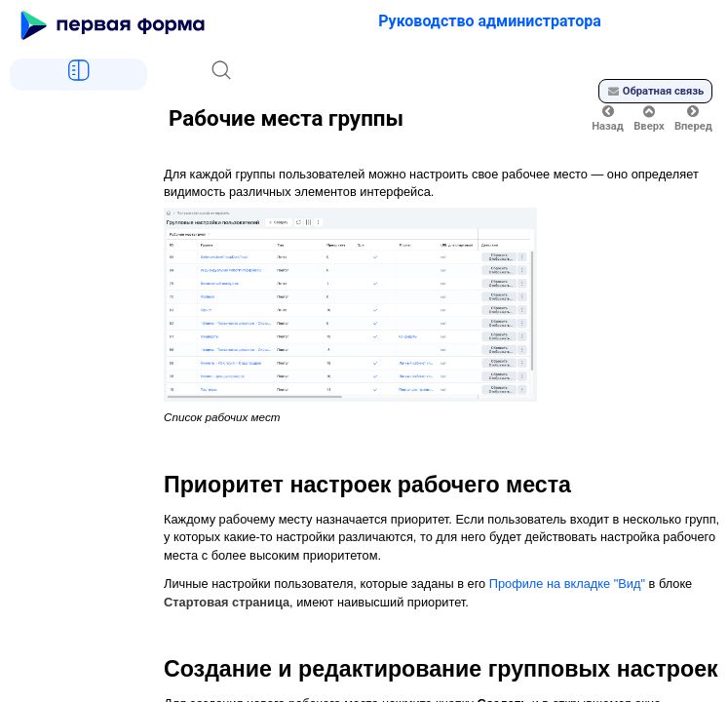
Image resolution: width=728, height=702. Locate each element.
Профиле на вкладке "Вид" (567, 584)
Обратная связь (656, 91)
